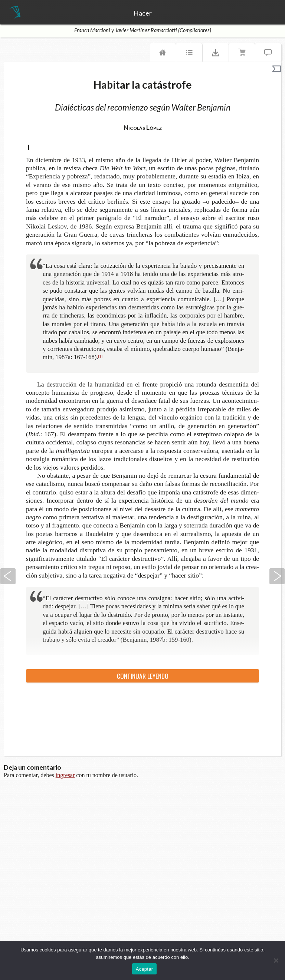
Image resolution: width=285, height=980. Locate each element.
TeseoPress (15, 13)
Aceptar (145, 969)
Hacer (143, 13)
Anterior (8, 576)
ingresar (65, 775)
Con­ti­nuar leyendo (143, 676)
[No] (276, 960)
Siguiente (277, 576)
